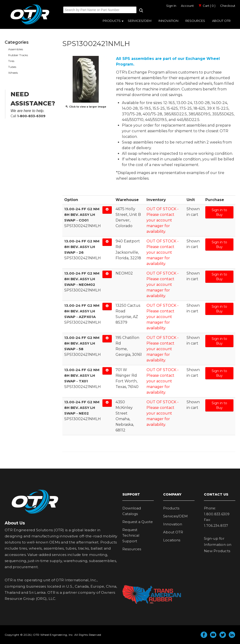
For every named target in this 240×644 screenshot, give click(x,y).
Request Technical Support (131, 535)
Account (187, 6)
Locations (172, 540)
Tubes (12, 67)
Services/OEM (140, 21)
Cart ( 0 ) (207, 6)
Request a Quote (138, 522)
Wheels (13, 73)
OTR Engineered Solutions (30, 24)
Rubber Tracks (18, 55)
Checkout (228, 6)
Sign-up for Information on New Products (218, 545)
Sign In (171, 6)
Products (112, 21)
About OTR (221, 21)
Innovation (168, 21)
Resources (195, 21)
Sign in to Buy (219, 212)
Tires (11, 61)
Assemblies (16, 49)
